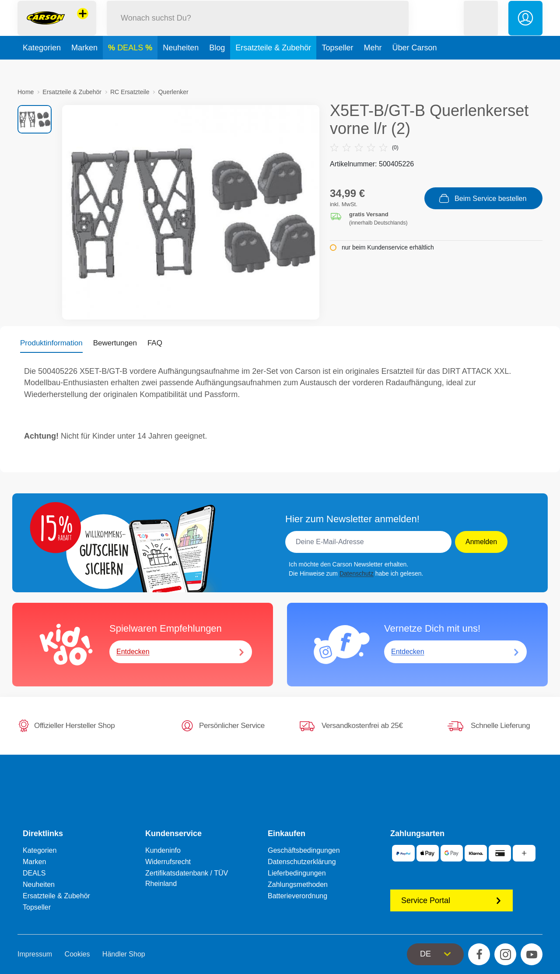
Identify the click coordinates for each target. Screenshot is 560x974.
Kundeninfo (163, 850)
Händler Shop (124, 954)
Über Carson (414, 67)
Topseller (337, 67)
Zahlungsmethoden (298, 884)
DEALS (131, 67)
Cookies (77, 954)
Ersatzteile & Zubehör (273, 67)
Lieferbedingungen (297, 873)
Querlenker (173, 92)
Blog (217, 67)
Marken (84, 67)
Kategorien (42, 67)
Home (26, 92)
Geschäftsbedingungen (304, 850)
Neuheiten (181, 67)
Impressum (35, 954)
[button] (481, 28)
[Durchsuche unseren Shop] (258, 28)
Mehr (373, 67)
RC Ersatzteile (130, 92)
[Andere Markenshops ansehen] (83, 24)
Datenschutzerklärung (302, 862)
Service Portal (451, 900)
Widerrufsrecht (168, 862)
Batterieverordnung (297, 896)
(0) (364, 148)
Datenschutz (357, 573)
